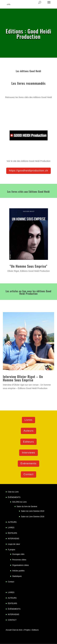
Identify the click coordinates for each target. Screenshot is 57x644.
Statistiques (17, 576)
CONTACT (12, 620)
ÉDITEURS (13, 533)
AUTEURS (12, 522)
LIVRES (11, 528)
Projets (27, 630)
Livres (28, 420)
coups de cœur (14, 544)
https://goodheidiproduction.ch (28, 171)
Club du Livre (13, 492)
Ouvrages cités (18, 554)
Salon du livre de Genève (27, 507)
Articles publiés (18, 571)
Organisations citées (21, 565)
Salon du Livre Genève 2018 (33, 517)
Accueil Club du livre (14, 630)
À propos (12, 550)
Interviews (28, 453)
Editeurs (28, 442)
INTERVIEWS (14, 539)
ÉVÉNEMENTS (14, 497)
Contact (29, 474)
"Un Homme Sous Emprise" (29, 266)
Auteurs (29, 431)
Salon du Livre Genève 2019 (33, 511)
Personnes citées (19, 560)
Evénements (28, 463)
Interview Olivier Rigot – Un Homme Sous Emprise (23, 378)
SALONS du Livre (20, 502)
